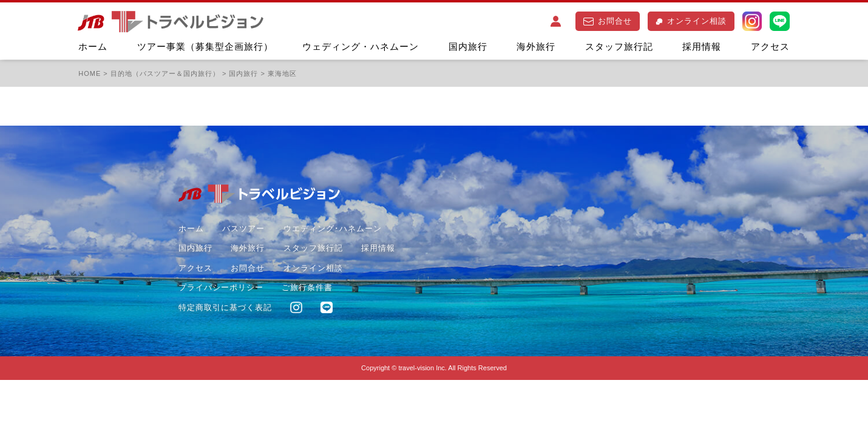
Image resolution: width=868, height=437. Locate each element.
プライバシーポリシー (221, 287)
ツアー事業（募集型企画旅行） (205, 46)
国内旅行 (468, 46)
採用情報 (702, 46)
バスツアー (243, 229)
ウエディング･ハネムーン (333, 229)
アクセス (770, 46)
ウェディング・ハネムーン (361, 46)
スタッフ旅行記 (619, 46)
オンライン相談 (691, 21)
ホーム (93, 46)
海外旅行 (536, 46)
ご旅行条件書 (307, 287)
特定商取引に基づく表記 (225, 307)
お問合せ (608, 21)
